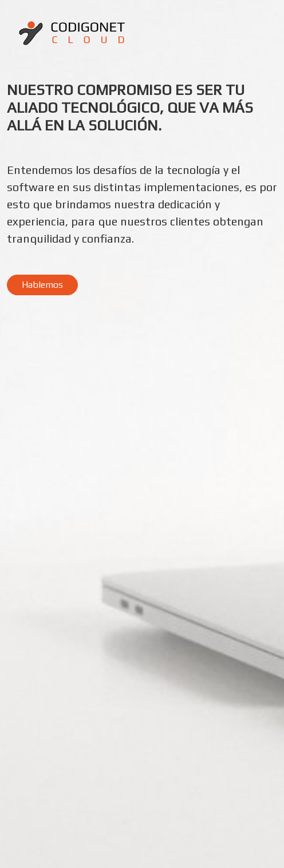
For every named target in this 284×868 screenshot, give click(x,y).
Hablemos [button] (42, 285)
